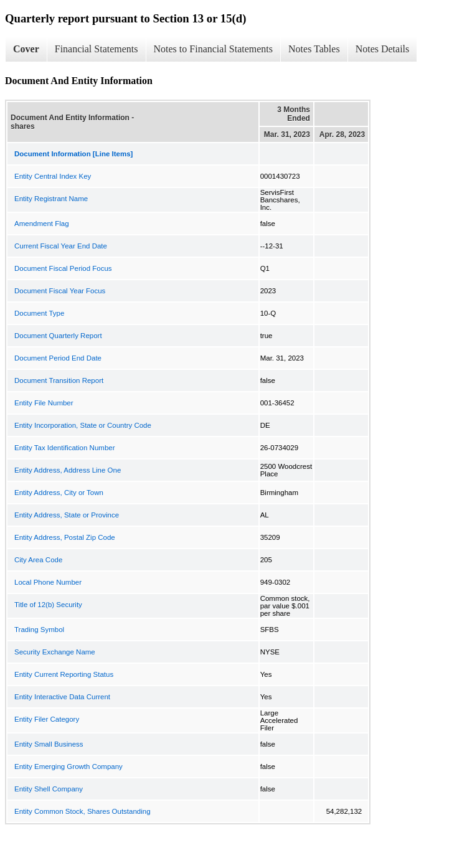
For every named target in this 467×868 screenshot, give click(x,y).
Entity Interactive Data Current (62, 697)
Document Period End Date (58, 358)
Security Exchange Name (55, 652)
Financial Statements (97, 49)
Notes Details (383, 49)
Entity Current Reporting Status (64, 674)
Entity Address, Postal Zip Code (65, 537)
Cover (26, 49)
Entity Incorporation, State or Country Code (83, 425)
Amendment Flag (42, 224)
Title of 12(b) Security (48, 605)
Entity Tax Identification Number (65, 448)
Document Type (39, 313)
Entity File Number (44, 403)
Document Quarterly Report (58, 336)
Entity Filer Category (47, 719)
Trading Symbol (39, 630)
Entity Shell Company (49, 789)
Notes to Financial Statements (214, 49)
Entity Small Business (49, 744)
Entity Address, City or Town (59, 493)
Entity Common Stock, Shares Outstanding (83, 811)
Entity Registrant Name (51, 199)
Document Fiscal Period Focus (63, 268)
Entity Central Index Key (53, 176)
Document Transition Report (59, 380)
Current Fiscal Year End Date (61, 246)
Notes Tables (314, 49)
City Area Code (38, 560)
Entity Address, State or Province (67, 515)
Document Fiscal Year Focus (60, 291)
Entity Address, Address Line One (68, 470)
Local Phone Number (48, 582)
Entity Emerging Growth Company (68, 767)
